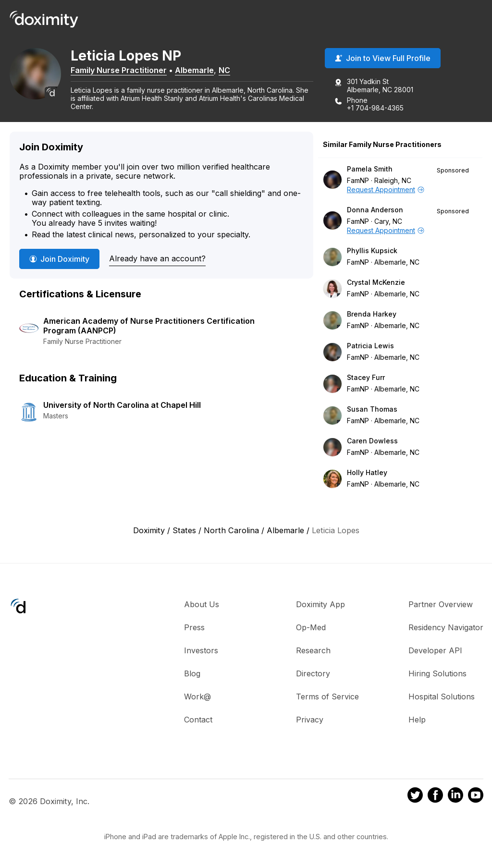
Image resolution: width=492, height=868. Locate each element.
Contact (198, 721)
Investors (201, 651)
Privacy (310, 721)
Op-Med (311, 628)
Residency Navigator (446, 628)
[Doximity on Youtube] (476, 797)
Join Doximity (59, 260)
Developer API (435, 651)
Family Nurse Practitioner (125, 71)
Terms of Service (327, 697)
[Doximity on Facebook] (435, 797)
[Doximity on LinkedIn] (455, 797)
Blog (192, 674)
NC (231, 71)
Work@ (197, 697)
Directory (313, 674)
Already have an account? (157, 259)
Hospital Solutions (442, 697)
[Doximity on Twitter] (415, 797)
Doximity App (320, 605)
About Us (202, 605)
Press (194, 628)
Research (313, 651)
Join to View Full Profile (383, 59)
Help (417, 721)
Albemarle (201, 71)
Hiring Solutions (437, 674)
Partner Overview (441, 605)
